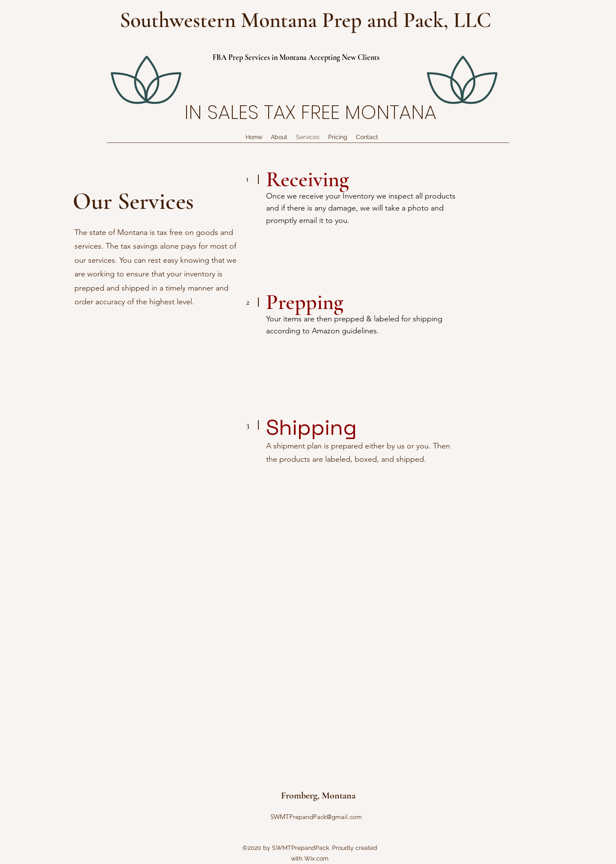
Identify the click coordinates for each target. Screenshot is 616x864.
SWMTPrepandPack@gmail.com (316, 817)
